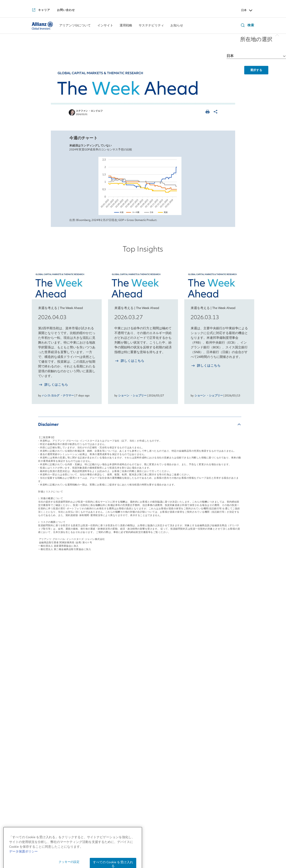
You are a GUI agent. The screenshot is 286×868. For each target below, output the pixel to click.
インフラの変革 (89, 735)
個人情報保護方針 (149, 846)
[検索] (247, 26)
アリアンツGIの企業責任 (50, 708)
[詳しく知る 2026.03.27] (129, 361)
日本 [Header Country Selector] (247, 10)
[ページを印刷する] (208, 112)
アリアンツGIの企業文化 (50, 699)
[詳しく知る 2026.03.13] (206, 366)
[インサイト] (105, 26)
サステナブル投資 (183, 629)
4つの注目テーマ (90, 699)
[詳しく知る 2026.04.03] (53, 385)
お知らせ (223, 617)
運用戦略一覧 (135, 617)
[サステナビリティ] (151, 26)
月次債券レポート (91, 676)
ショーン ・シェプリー (132, 396)
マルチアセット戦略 (139, 647)
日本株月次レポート (93, 652)
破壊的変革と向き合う (94, 717)
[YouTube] (133, 781)
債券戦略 (130, 638)
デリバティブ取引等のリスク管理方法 (156, 857)
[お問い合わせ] (66, 10)
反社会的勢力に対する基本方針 (206, 846)
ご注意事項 (212, 851)
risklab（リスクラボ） (141, 670)
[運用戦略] (126, 26)
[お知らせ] (177, 26)
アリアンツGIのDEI (46, 717)
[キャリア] (41, 10)
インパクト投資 (181, 638)
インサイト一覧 (91, 617)
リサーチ (130, 679)
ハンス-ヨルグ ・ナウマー (58, 396)
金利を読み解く (89, 708)
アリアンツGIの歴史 (47, 676)
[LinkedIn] (153, 781)
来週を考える (88, 643)
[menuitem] (75, 26)
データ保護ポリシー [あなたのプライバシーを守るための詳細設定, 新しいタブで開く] (23, 863)
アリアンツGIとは (45, 667)
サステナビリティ (185, 617)
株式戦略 (130, 629)
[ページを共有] (216, 112)
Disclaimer (48, 424)
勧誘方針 (173, 846)
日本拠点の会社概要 (47, 643)
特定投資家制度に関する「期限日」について (166, 851)
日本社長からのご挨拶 (49, 634)
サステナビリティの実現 (96, 726)
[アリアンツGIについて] (75, 26)
